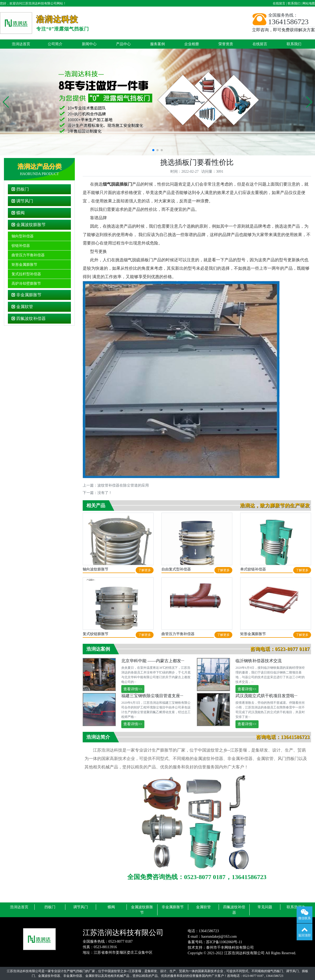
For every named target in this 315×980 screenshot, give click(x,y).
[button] (6, 102)
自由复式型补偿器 (176, 569)
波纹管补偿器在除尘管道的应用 (123, 485)
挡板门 (20, 189)
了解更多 (145, 570)
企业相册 (192, 44)
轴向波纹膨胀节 (96, 569)
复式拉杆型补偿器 (26, 274)
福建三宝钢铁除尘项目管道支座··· (152, 696)
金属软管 (22, 307)
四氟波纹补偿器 (29, 318)
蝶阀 (18, 213)
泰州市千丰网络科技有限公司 (230, 948)
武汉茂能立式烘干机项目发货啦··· (266, 696)
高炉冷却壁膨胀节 (26, 284)
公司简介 (55, 44)
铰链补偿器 (21, 246)
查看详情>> (133, 689)
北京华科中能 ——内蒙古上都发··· (153, 661)
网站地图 (309, 3)
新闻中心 (89, 44)
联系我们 (294, 3)
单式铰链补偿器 (253, 569)
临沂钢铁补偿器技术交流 (259, 661)
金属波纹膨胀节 (29, 225)
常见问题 (265, 907)
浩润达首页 (21, 44)
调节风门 (22, 201)
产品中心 (123, 44)
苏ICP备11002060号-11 (224, 942)
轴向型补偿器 (23, 236)
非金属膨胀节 (27, 295)
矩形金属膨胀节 (24, 265)
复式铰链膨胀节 (96, 634)
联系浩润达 (296, 907)
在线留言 (279, 3)
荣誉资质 (226, 44)
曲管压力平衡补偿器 (28, 255)
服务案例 (157, 44)
